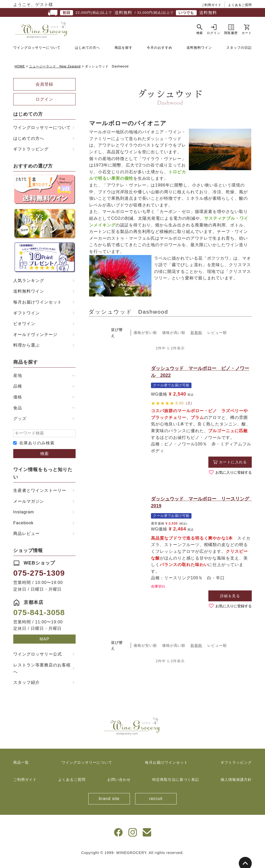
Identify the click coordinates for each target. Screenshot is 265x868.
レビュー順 (217, 340)
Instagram (24, 520)
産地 (18, 383)
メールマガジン (29, 509)
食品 (18, 415)
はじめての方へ (88, 55)
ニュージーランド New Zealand (55, 74)
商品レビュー (27, 541)
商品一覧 (21, 770)
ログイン (44, 107)
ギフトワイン (27, 321)
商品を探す (124, 55)
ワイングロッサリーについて (37, 55)
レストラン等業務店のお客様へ (42, 676)
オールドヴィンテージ (35, 342)
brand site (109, 806)
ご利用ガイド (211, 5)
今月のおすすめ (160, 55)
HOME (20, 74)
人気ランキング (29, 288)
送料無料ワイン (199, 55)
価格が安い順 (145, 340)
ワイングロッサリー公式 (38, 662)
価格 (18, 405)
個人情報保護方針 (236, 787)
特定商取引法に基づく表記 (176, 787)
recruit (156, 806)
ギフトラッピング (31, 157)
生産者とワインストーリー (40, 498)
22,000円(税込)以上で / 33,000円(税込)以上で (132, 13)
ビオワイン (24, 331)
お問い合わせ (119, 787)
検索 (44, 461)
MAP (44, 647)
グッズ (20, 426)
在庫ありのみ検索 (37, 451)
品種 (18, 394)
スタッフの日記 (239, 55)
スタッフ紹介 (27, 690)
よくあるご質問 (240, 5)
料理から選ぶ (27, 353)
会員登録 (44, 92)
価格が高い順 (174, 340)
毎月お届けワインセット (38, 310)
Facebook (23, 530)
